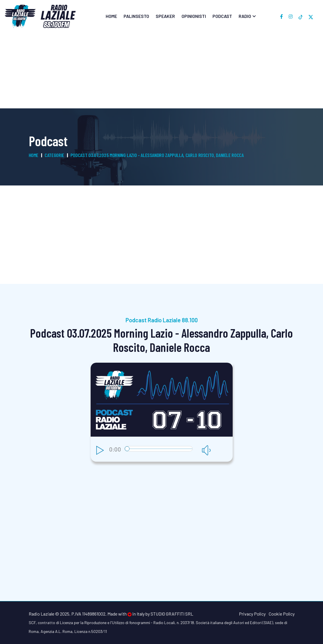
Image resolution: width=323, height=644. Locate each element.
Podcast (222, 16)
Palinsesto (136, 16)
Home (111, 16)
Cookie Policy (282, 614)
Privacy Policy (252, 614)
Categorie (54, 155)
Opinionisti (194, 16)
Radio (245, 16)
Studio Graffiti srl (172, 614)
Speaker (165, 16)
